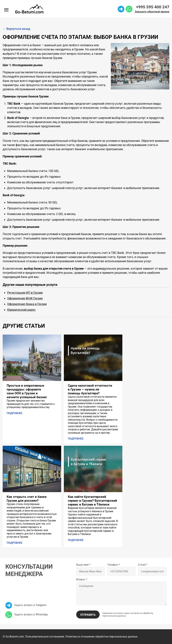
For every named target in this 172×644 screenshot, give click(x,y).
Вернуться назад (16, 29)
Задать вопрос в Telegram (26, 605)
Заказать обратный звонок (152, 12)
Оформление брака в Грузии (27, 304)
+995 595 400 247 (153, 7)
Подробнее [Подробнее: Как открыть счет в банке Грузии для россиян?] (15, 543)
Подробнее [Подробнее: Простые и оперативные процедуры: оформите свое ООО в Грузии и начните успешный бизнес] (15, 413)
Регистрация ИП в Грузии (25, 293)
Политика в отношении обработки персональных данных (101, 637)
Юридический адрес (21, 310)
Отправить (88, 615)
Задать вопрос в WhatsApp (27, 614)
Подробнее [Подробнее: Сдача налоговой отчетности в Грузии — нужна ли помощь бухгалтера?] (76, 439)
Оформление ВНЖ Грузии (25, 298)
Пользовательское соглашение (45, 637)
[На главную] (29, 9)
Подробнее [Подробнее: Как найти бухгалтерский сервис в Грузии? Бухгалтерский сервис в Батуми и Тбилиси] (76, 540)
